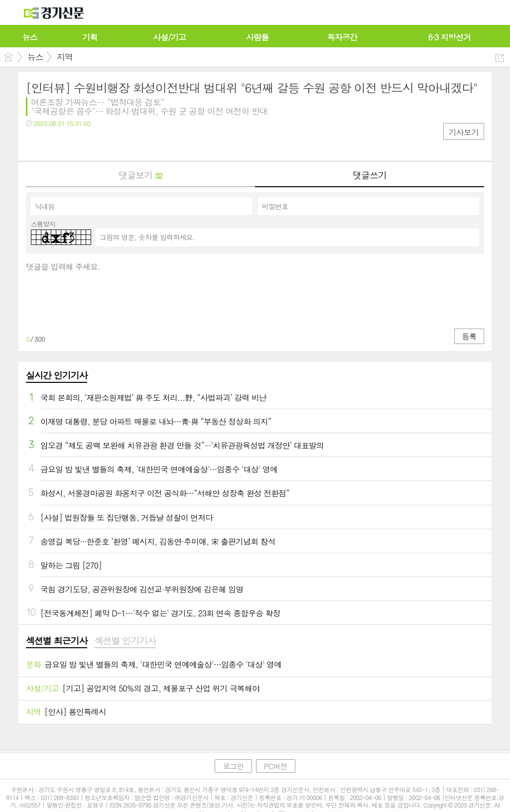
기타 (94, 144)
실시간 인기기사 (57, 375)
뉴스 (35, 57)
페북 (35, 144)
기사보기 (464, 132)
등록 (469, 336)
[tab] (57, 641)
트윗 (55, 144)
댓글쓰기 (370, 175)
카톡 (74, 144)
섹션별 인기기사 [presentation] (125, 641)
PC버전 (276, 766)
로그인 (233, 766)
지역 (65, 57)
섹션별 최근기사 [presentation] (57, 641)
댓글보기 (140, 175)
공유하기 (500, 58)
